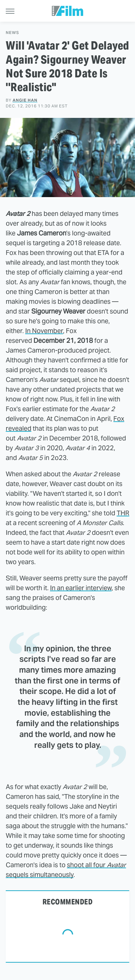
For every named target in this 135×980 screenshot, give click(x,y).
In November (44, 331)
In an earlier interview (81, 588)
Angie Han (25, 100)
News (12, 33)
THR (123, 513)
